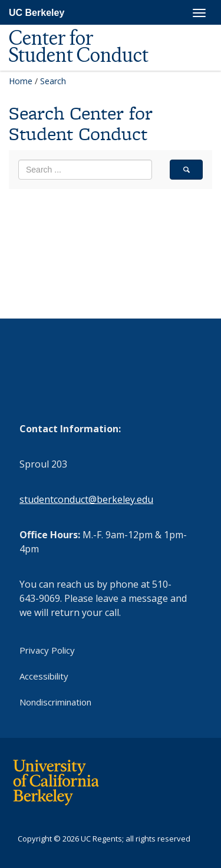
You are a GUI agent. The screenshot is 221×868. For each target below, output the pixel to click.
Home (21, 81)
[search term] (85, 170)
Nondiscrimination (55, 702)
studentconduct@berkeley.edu (86, 499)
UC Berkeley (37, 13)
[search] (186, 170)
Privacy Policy (47, 650)
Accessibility (44, 676)
